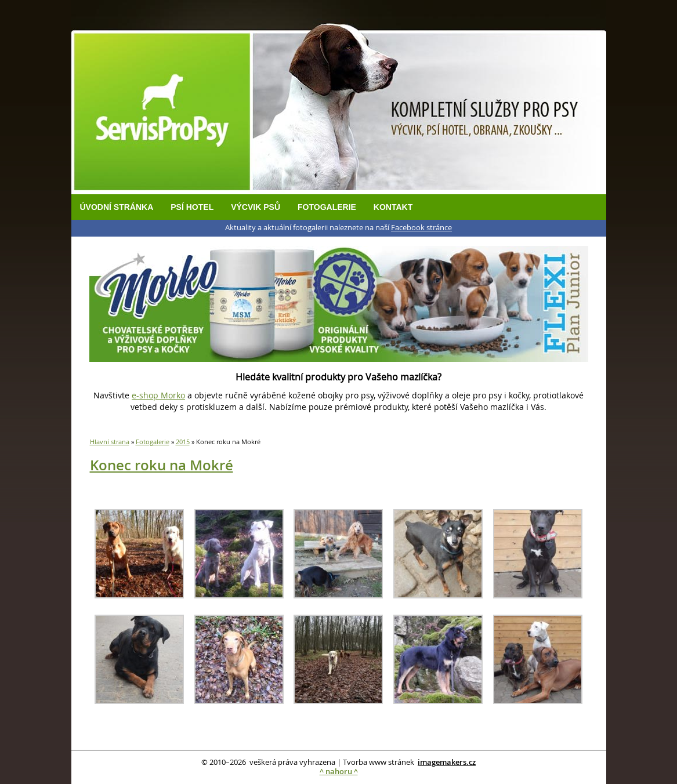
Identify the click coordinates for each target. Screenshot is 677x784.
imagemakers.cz (447, 762)
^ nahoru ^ (339, 772)
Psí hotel (192, 207)
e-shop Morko (158, 395)
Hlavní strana (110, 442)
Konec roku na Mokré (162, 465)
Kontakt (393, 207)
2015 (183, 442)
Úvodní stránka (117, 207)
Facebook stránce (421, 228)
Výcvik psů (256, 207)
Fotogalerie (327, 207)
